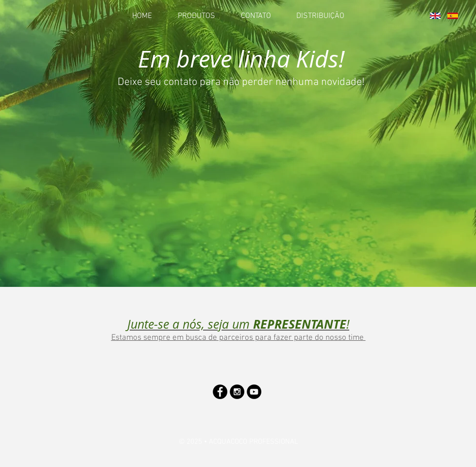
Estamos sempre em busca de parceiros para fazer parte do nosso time (238, 338)
